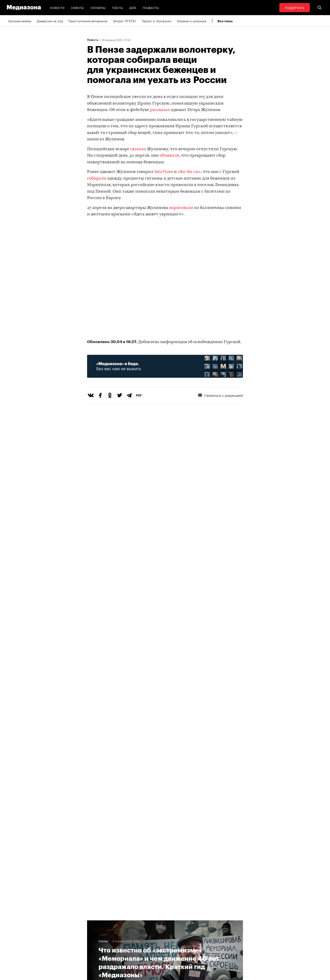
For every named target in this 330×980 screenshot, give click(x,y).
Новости (57, 7)
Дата (133, 7)
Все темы (225, 21)
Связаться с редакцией (221, 395)
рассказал (160, 110)
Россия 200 (154, 948)
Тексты (117, 7)
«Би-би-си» (189, 172)
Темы (92, 948)
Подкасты (151, 7)
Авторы (94, 940)
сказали (138, 149)
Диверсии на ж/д (50, 21)
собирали (97, 179)
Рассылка (152, 931)
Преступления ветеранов (88, 21)
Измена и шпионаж (192, 21)
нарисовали (181, 208)
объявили (170, 156)
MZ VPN (151, 940)
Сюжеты (78, 7)
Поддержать (295, 7)
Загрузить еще (165, 779)
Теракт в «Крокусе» (157, 21)
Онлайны (98, 7)
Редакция (96, 922)
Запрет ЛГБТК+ (124, 21)
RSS (150, 922)
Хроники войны (20, 21)
